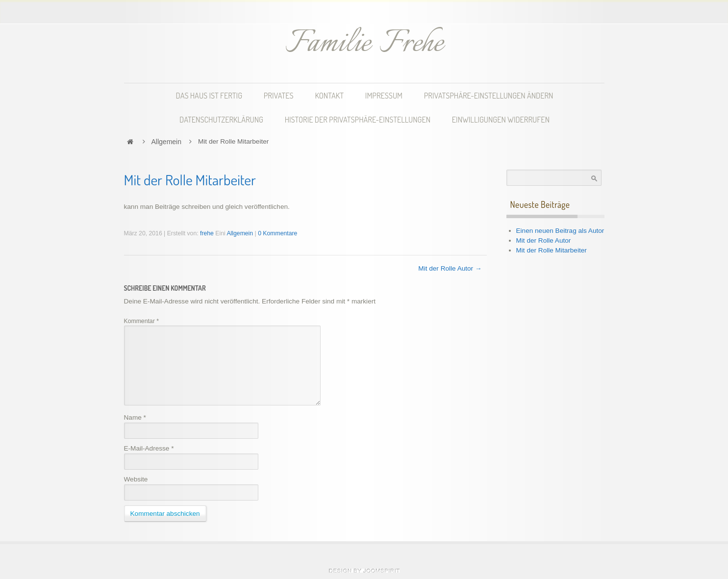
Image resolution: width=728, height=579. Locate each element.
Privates (279, 95)
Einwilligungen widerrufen (501, 119)
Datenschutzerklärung (221, 119)
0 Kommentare (277, 233)
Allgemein (166, 142)
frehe (207, 233)
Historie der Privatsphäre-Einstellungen (358, 119)
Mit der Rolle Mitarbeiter (552, 250)
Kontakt (329, 95)
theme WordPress (364, 571)
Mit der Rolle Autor (544, 240)
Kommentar (141, 321)
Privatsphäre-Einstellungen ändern (489, 95)
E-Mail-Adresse (149, 448)
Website (136, 479)
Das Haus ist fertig (209, 95)
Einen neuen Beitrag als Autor (560, 231)
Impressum (384, 95)
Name (135, 417)
